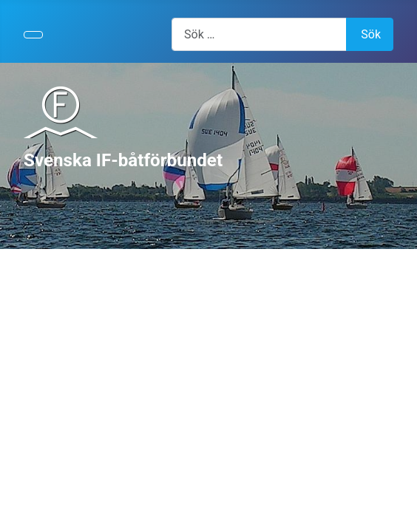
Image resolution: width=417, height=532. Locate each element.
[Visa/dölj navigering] (33, 35)
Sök (371, 34)
